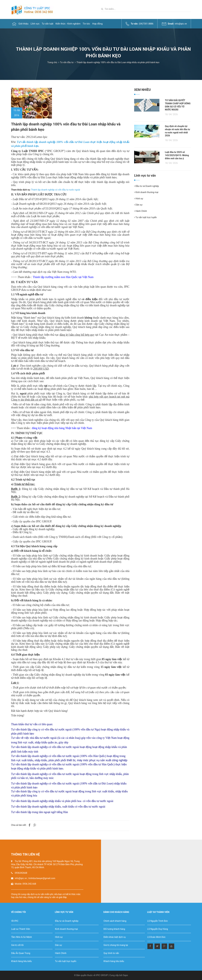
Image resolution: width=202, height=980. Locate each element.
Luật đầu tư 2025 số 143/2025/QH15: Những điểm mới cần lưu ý (177, 155)
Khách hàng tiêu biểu (21, 961)
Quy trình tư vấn (111, 953)
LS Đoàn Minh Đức (156, 937)
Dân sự (138, 205)
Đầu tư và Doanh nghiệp (147, 186)
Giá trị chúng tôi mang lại (116, 945)
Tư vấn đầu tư (67, 62)
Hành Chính (141, 211)
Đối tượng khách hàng (114, 929)
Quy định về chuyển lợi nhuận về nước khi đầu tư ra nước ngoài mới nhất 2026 (177, 131)
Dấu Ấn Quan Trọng (21, 953)
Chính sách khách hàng (115, 921)
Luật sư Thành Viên (21, 929)
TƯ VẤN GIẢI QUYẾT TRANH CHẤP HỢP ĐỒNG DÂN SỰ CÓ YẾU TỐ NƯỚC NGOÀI (178, 105)
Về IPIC (15, 921)
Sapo (125, 975)
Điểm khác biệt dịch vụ (115, 937)
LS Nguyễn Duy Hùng (158, 929)
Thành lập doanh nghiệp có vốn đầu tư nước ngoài (55, 190)
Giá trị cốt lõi (17, 945)
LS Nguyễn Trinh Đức (158, 921)
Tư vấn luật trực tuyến (145, 217)
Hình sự (139, 199)
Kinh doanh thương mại (146, 192)
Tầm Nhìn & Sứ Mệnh (22, 937)
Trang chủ (52, 62)
